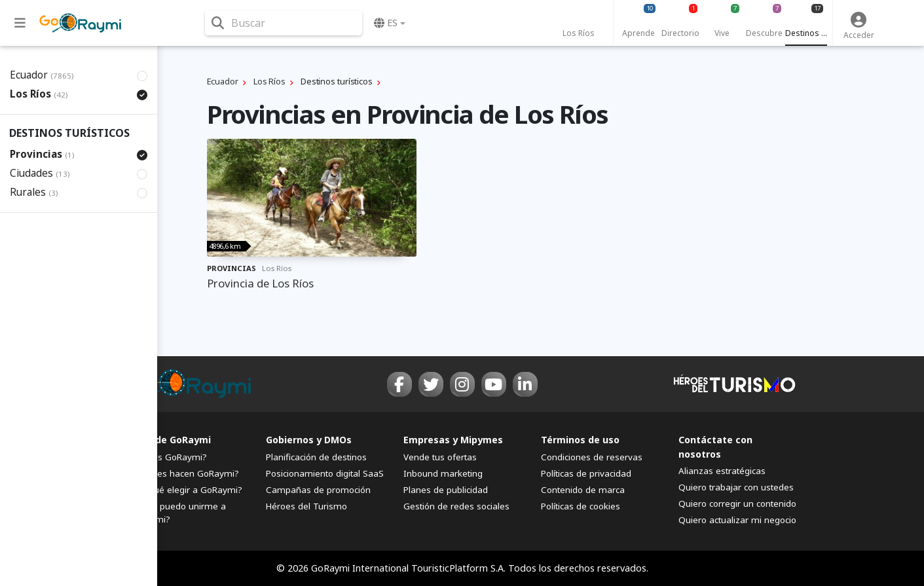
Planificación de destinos (316, 457)
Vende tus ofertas (440, 457)
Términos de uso (580, 440)
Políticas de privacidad (586, 473)
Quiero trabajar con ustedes (736, 487)
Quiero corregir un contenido (737, 504)
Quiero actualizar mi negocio (737, 520)
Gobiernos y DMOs (309, 440)
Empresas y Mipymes (453, 440)
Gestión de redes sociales (456, 506)
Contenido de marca (583, 490)
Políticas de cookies (581, 506)
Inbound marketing (443, 473)
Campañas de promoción (318, 490)
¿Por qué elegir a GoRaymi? (185, 490)
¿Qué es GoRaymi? (168, 457)
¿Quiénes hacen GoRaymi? (184, 473)
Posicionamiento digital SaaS (325, 473)
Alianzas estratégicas (722, 471)
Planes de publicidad (446, 490)
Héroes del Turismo (306, 506)
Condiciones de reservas (592, 457)
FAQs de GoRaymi (170, 440)
